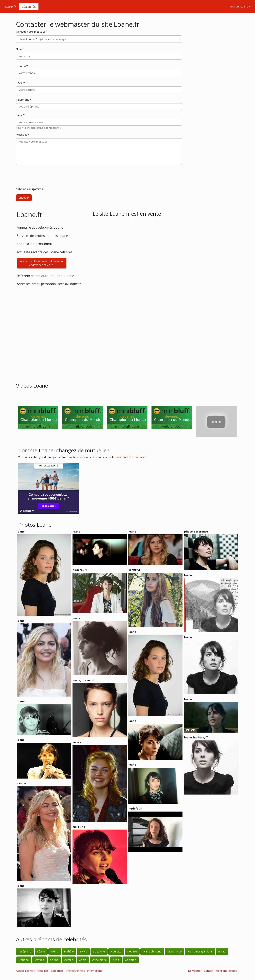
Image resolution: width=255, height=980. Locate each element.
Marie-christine (152, 951)
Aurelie (69, 960)
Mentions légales (226, 971)
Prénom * (22, 66)
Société (21, 83)
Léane (41, 951)
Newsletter (195, 971)
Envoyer (24, 198)
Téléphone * (24, 100)
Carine (54, 960)
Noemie (132, 951)
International (95, 971)
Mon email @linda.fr (200, 951)
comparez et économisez (131, 457)
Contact (209, 971)
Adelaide (131, 960)
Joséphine (25, 951)
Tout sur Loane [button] (239, 6)
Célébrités (29, 7)
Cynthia (39, 960)
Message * (23, 135)
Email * (20, 115)
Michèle (69, 951)
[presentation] (47, 176)
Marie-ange (175, 951)
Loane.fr (10, 7)
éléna (55, 951)
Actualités (43, 971)
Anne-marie (100, 960)
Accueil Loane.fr (26, 971)
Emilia (222, 951)
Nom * (20, 49)
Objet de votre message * (32, 32)
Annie (83, 960)
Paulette (116, 951)
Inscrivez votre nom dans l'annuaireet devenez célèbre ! (42, 263)
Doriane (24, 960)
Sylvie (83, 951)
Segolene (99, 951)
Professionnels (75, 971)
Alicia (116, 960)
